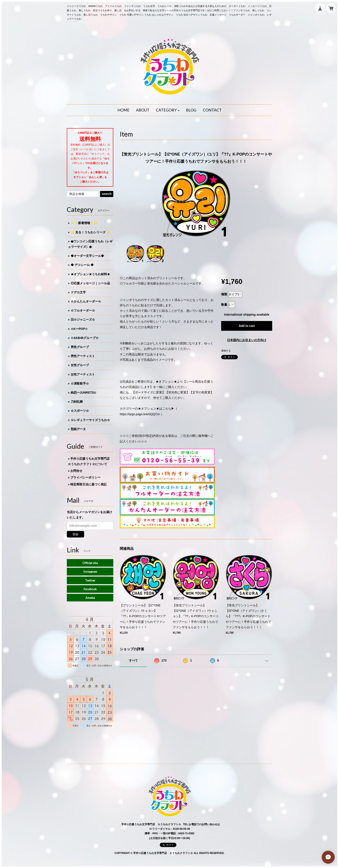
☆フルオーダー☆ (83, 310)
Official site (90, 563)
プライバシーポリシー (85, 477)
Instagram (90, 572)
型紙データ (78, 429)
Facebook (90, 589)
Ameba (90, 598)
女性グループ (80, 365)
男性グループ (80, 347)
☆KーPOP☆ (79, 329)
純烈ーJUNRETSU (83, 393)
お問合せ (76, 471)
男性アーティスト (83, 356)
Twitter (90, 580)
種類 (224, 294)
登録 (75, 534)
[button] (168, 110)
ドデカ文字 (78, 292)
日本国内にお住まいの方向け (247, 340)
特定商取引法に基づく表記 (88, 484)
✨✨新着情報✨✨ (84, 223)
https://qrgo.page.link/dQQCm (140, 414)
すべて (133, 660)
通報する (226, 351)
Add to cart (247, 326)
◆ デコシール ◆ (82, 265)
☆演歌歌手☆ (80, 383)
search (107, 194)
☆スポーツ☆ (80, 411)
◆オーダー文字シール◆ (87, 256)
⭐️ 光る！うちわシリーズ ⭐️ (90, 232)
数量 (224, 305)
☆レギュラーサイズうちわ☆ (90, 420)
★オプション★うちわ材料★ (90, 274)
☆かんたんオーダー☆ (86, 301)
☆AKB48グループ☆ (85, 338)
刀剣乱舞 (77, 402)
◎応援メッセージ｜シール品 (90, 283)
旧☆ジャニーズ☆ (83, 320)
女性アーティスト (83, 374)
